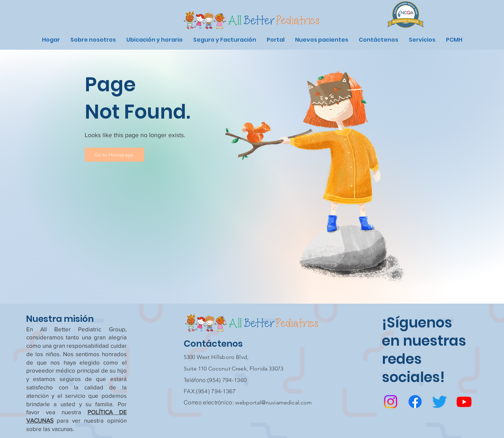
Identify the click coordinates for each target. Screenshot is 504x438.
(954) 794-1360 (227, 380)
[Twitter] (440, 402)
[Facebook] (415, 402)
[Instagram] (391, 402)
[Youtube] (464, 402)
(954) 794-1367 (216, 391)
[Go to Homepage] (114, 155)
